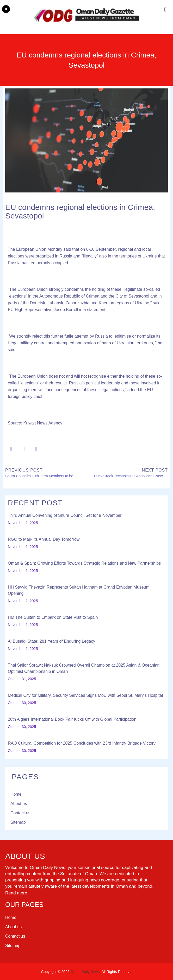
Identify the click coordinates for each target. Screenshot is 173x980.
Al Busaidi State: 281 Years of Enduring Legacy (51, 641)
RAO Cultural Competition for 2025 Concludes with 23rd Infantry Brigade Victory (82, 743)
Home (16, 794)
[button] (6, 9)
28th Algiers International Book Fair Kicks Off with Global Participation (72, 719)
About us (19, 804)
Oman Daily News (85, 972)
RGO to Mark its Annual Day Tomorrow (44, 539)
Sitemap (18, 822)
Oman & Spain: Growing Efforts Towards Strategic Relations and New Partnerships (84, 563)
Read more (16, 893)
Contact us (20, 813)
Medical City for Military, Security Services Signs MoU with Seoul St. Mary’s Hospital (85, 695)
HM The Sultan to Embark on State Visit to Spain (53, 617)
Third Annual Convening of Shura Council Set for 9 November (65, 515)
